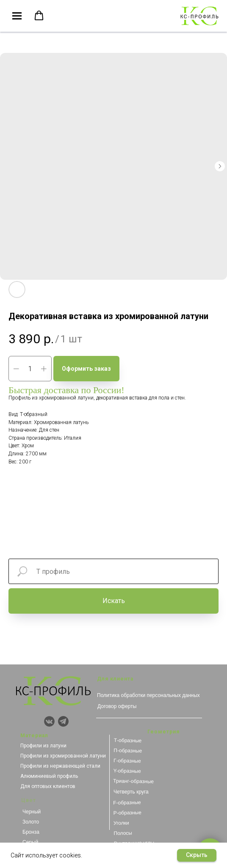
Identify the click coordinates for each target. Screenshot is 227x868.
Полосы (123, 833)
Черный (32, 812)
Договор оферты (117, 706)
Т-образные (128, 740)
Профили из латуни (43, 746)
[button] (39, 16)
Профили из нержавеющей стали (60, 766)
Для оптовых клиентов (48, 786)
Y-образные (127, 771)
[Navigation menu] (17, 16)
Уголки (121, 823)
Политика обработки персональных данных (148, 695)
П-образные (128, 751)
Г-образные (127, 761)
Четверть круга (131, 792)
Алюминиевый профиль (49, 776)
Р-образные (127, 813)
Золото (31, 822)
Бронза (31, 832)
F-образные (127, 803)
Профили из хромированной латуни (63, 756)
